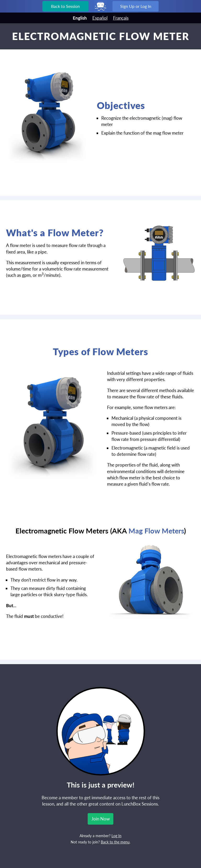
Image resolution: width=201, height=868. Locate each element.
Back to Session (65, 6)
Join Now (100, 819)
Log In (116, 836)
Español (100, 18)
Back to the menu (115, 842)
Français (121, 18)
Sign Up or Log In (136, 6)
